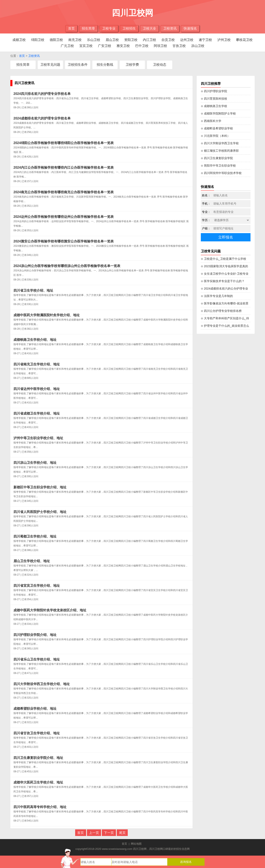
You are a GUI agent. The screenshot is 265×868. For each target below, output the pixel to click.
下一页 (109, 833)
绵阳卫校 (38, 40)
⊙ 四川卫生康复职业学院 (217, 158)
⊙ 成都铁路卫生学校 (214, 106)
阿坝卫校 (160, 46)
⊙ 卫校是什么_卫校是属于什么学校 (223, 259)
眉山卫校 (112, 40)
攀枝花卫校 (244, 40)
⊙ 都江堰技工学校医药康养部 (220, 151)
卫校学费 (132, 65)
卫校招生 (129, 28)
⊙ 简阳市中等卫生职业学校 (218, 166)
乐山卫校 (94, 40)
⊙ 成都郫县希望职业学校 (217, 128)
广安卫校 (105, 46)
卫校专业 (109, 28)
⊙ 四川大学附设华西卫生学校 (220, 143)
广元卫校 (67, 46)
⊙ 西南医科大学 (211, 121)
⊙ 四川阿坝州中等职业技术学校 (221, 173)
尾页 (122, 833)
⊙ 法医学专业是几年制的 (217, 296)
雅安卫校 (123, 46)
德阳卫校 (56, 40)
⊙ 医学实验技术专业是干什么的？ (223, 281)
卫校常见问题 (50, 65)
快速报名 (190, 28)
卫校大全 (149, 28)
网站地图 (136, 844)
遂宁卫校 (205, 40)
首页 (71, 28)
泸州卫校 (224, 40)
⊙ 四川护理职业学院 (214, 91)
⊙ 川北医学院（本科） (215, 136)
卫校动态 (160, 65)
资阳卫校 (131, 40)
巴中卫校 (142, 46)
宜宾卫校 (86, 46)
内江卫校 (149, 40)
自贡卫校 (168, 40)
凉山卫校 (198, 46)
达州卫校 (187, 40)
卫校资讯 (170, 28)
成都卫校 (19, 40)
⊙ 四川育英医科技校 (214, 99)
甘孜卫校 (179, 46)
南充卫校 (75, 40)
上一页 (94, 833)
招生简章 (88, 28)
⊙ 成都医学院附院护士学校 (218, 113)
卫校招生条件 (78, 65)
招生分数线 (105, 65)
